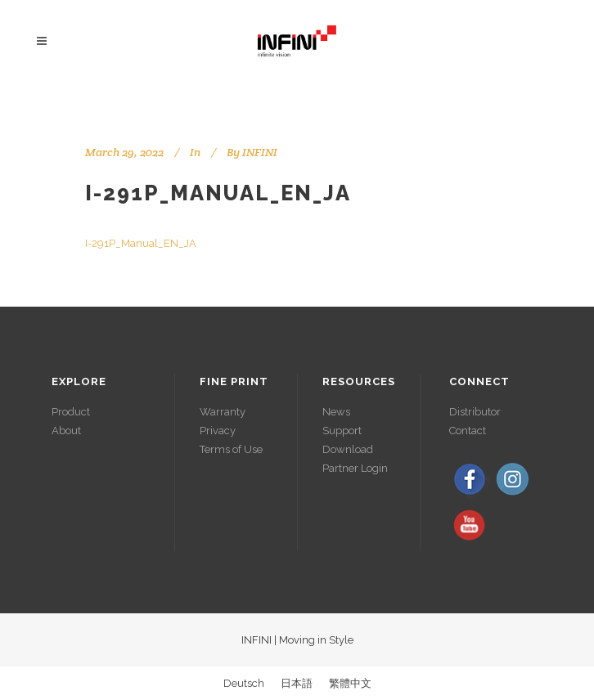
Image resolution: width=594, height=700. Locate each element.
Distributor (475, 412)
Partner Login (355, 468)
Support (342, 431)
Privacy (218, 431)
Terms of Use (231, 449)
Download (348, 449)
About (66, 431)
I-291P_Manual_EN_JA (218, 193)
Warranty (223, 412)
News (336, 412)
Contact (468, 431)
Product (71, 412)
